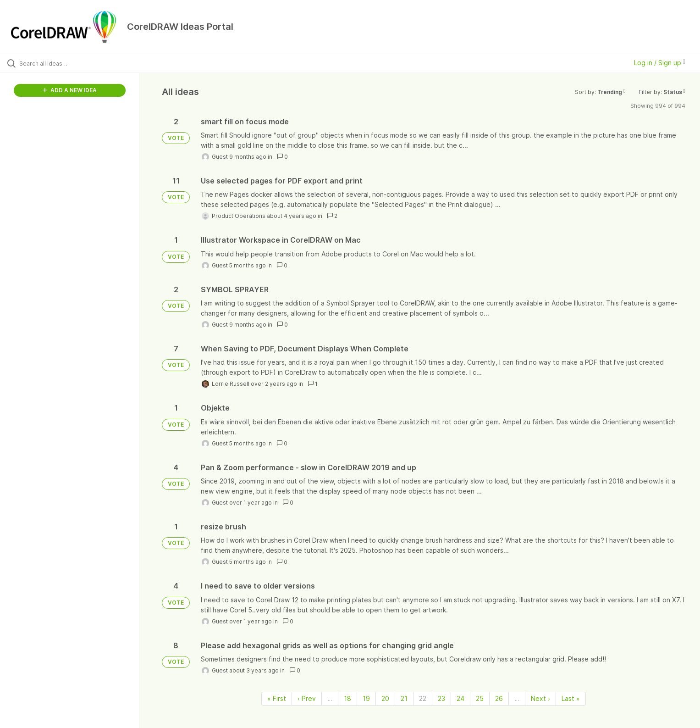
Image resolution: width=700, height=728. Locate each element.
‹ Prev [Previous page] (307, 698)
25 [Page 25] (480, 698)
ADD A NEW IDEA (70, 90)
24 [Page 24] (460, 698)
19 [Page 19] (366, 698)
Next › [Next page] (540, 698)
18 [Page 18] (347, 698)
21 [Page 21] (404, 698)
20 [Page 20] (385, 698)
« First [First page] (277, 698)
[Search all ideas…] (81, 63)
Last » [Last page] (571, 698)
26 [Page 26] (499, 698)
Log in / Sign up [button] (660, 63)
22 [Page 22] (423, 698)
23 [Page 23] (441, 698)
